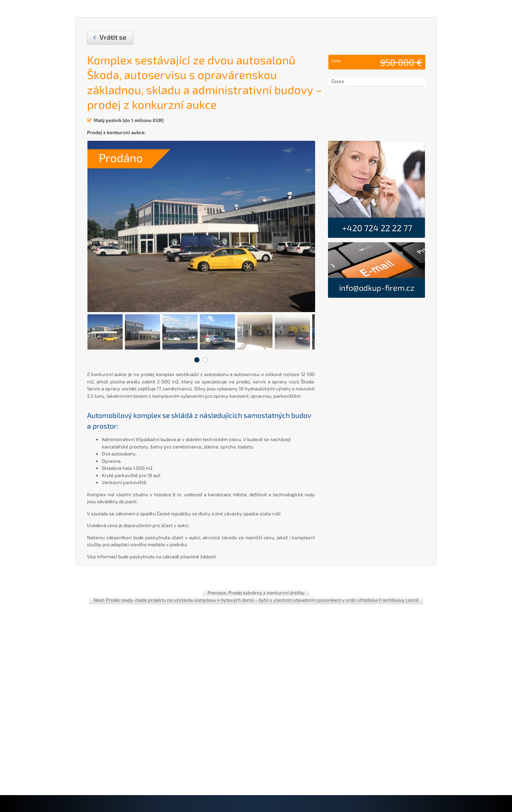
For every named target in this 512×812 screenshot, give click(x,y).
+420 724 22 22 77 (376, 228)
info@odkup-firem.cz (377, 287)
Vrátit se (113, 37)
